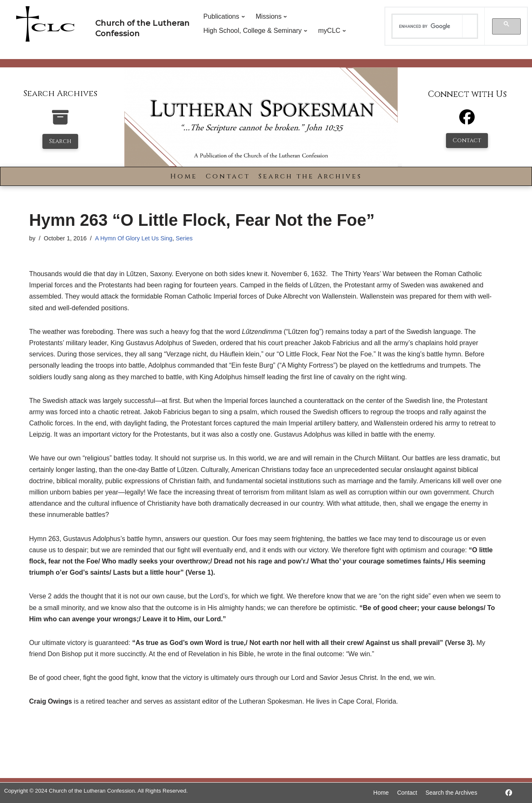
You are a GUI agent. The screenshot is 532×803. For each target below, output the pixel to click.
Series (184, 238)
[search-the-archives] (60, 122)
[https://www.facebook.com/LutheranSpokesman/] (509, 793)
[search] (428, 26)
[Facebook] (467, 121)
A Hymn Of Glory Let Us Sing (133, 238)
